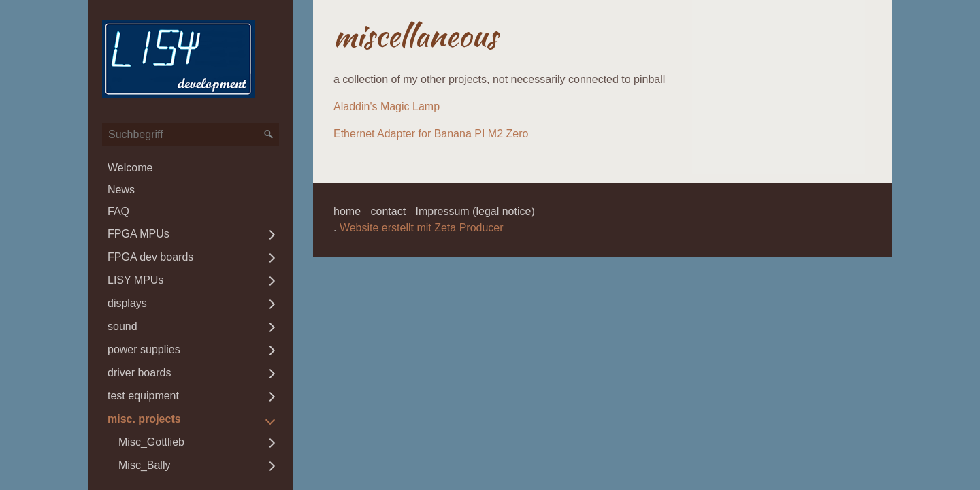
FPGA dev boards (150, 257)
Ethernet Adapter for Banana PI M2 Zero (431, 134)
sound (122, 326)
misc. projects (144, 419)
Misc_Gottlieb (151, 442)
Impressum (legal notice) (475, 211)
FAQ (118, 211)
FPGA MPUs (138, 234)
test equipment (143, 396)
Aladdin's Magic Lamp (387, 107)
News (121, 190)
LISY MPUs (135, 280)
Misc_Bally (144, 465)
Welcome (130, 168)
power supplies (144, 349)
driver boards (139, 373)
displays (127, 303)
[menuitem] (191, 168)
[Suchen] (269, 135)
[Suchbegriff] (191, 135)
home (347, 211)
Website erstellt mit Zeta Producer (422, 228)
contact (388, 211)
